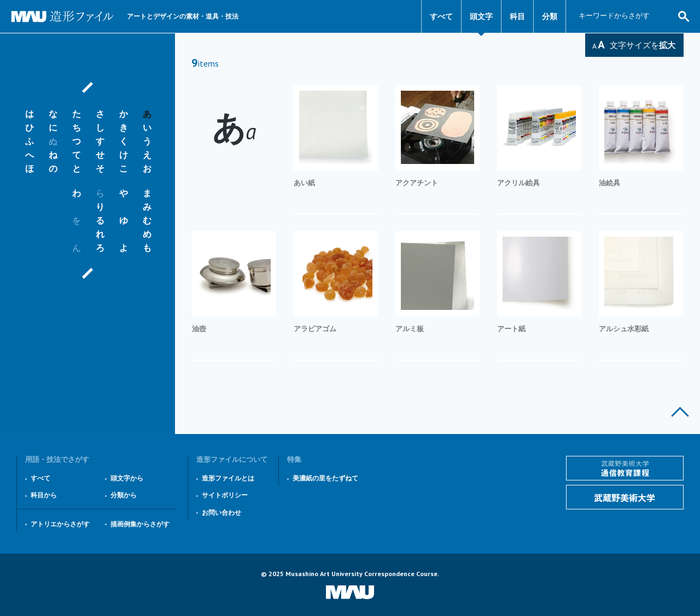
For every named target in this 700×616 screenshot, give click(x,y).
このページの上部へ (680, 412)
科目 (517, 16)
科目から (44, 495)
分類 (550, 16)
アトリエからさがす (60, 524)
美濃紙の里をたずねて (325, 478)
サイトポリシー (225, 495)
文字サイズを (643, 45)
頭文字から (127, 478)
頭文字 (481, 16)
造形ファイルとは (228, 478)
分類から (124, 495)
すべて (441, 16)
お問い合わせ (221, 512)
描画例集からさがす (140, 524)
